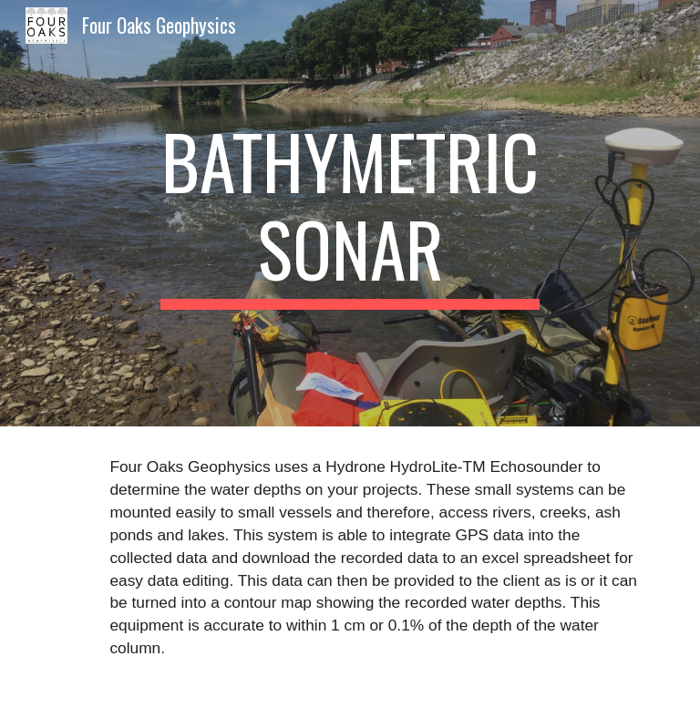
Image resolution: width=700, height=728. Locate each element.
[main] (350, 213)
